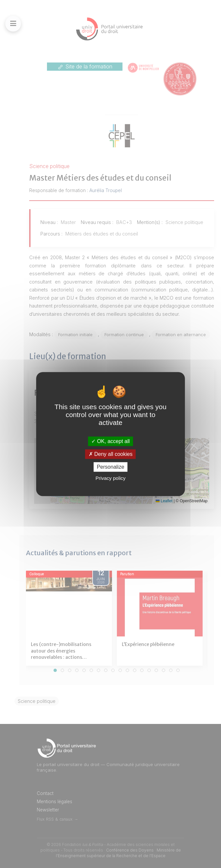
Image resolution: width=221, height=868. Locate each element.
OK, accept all (110, 441)
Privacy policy (111, 478)
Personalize (111, 467)
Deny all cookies (111, 454)
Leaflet (164, 501)
